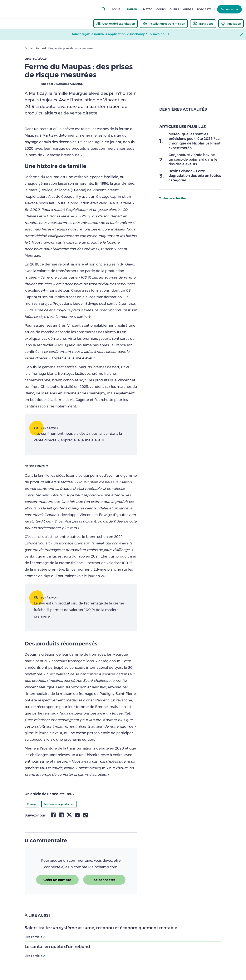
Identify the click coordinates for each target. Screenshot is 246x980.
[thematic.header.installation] (164, 24)
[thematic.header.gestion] (116, 24)
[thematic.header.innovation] (231, 24)
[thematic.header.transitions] (203, 24)
